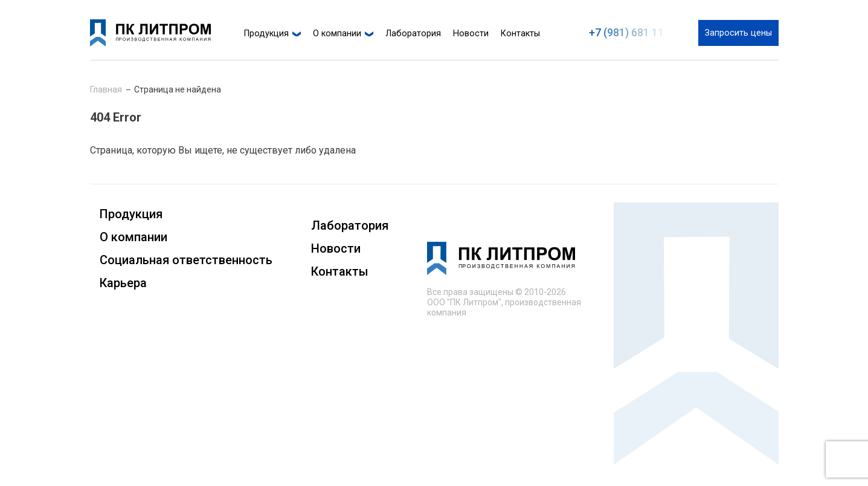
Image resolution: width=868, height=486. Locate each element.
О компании (337, 34)
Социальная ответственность (186, 260)
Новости (471, 34)
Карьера (123, 283)
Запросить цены (738, 33)
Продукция (266, 34)
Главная (106, 89)
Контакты (520, 34)
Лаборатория (413, 34)
